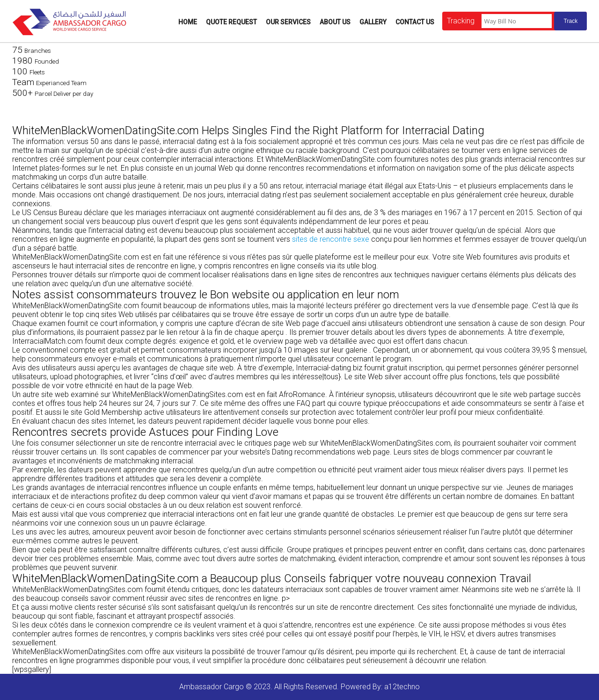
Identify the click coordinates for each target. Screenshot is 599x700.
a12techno (402, 687)
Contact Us (415, 22)
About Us (335, 22)
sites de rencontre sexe (331, 239)
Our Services (288, 22)
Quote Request (231, 22)
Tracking (461, 21)
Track (571, 21)
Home (188, 22)
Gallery (373, 22)
